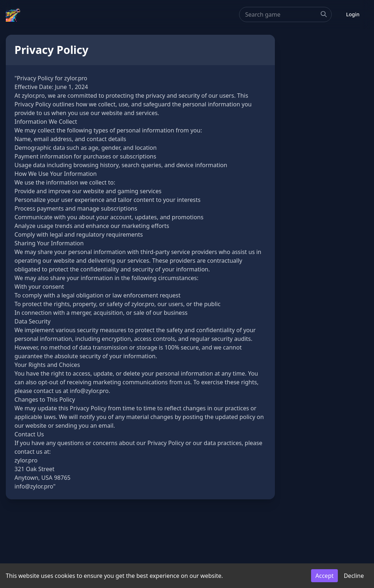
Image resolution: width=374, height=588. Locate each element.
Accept (324, 576)
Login (353, 14)
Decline (354, 576)
